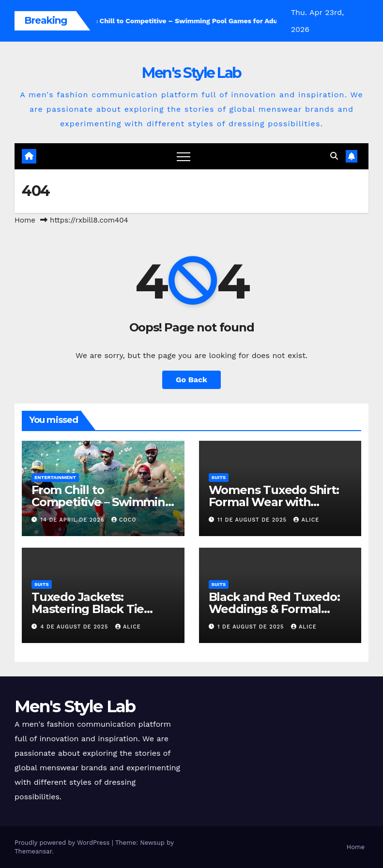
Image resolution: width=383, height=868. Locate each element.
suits (219, 477)
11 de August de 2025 (253, 520)
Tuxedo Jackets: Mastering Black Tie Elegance (88, 609)
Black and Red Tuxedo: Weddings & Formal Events (274, 609)
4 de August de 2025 (76, 627)
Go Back (191, 380)
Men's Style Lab (191, 73)
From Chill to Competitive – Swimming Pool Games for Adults (102, 502)
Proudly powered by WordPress (63, 843)
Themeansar (33, 851)
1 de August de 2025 (252, 627)
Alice (306, 520)
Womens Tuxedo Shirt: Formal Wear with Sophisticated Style (274, 502)
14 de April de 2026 (74, 520)
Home (25, 220)
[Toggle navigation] (184, 156)
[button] (334, 156)
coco (124, 520)
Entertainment (55, 477)
